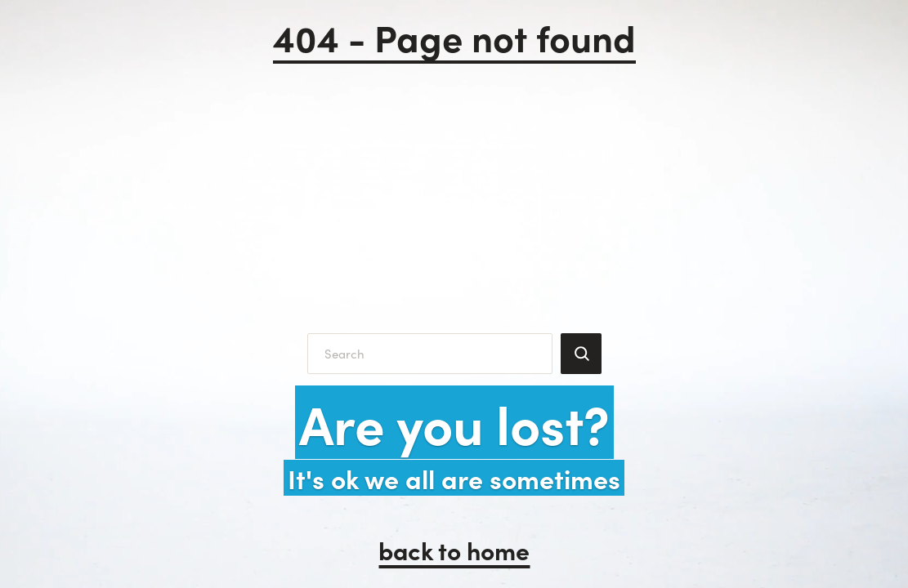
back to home (454, 550)
